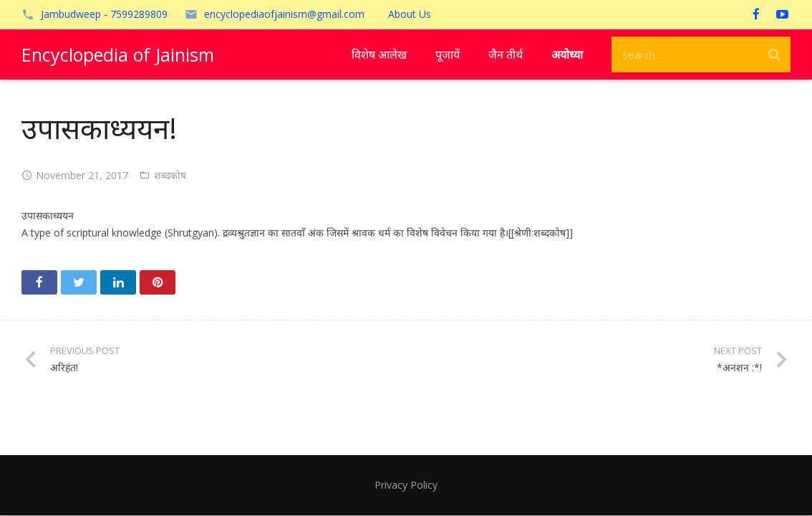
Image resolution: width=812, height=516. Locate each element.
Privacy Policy (406, 485)
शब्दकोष (170, 175)
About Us (410, 14)
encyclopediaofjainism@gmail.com (284, 14)
